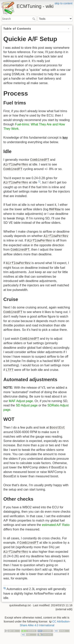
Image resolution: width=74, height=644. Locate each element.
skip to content (64, 3)
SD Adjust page (27, 405)
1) (39, 181)
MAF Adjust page (21, 401)
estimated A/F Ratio (56, 525)
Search (34, 19)
